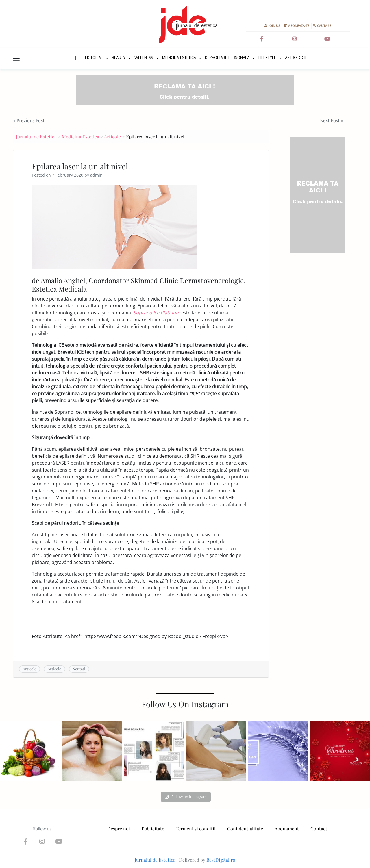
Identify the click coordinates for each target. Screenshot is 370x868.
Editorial (94, 58)
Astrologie (296, 58)
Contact (319, 829)
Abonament (287, 829)
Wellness (144, 58)
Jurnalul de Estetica (36, 137)
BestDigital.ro (221, 860)
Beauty (119, 58)
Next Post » (332, 120)
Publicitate (153, 829)
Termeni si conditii (196, 829)
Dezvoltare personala (227, 58)
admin (96, 175)
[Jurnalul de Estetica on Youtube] (327, 39)
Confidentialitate (245, 829)
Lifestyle (267, 58)
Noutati (79, 669)
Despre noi (119, 829)
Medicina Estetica (179, 58)
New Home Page (74, 58)
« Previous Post (29, 120)
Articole (112, 137)
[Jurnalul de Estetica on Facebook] (262, 39)
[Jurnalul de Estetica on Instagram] (295, 39)
